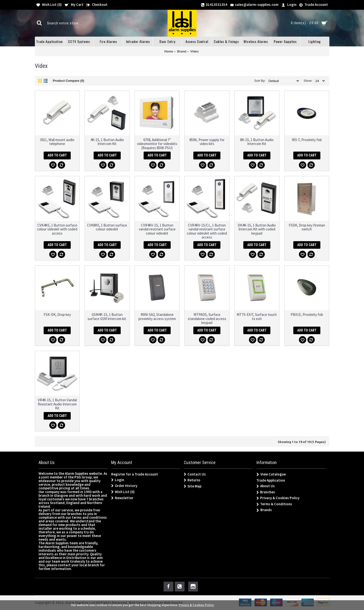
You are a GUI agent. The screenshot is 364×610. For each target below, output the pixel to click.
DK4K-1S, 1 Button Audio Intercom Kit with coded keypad (257, 229)
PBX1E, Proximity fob (307, 315)
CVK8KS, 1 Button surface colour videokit (107, 227)
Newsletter (122, 498)
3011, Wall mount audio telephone (57, 142)
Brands (264, 510)
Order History (124, 486)
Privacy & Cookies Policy (278, 498)
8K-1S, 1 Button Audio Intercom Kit (257, 142)
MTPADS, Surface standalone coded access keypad (207, 319)
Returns (192, 480)
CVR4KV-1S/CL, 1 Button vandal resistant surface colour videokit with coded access (207, 231)
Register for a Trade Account (135, 474)
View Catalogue (271, 474)
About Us (266, 486)
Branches (266, 492)
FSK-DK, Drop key (57, 315)
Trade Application (271, 480)
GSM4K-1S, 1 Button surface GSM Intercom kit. (107, 317)
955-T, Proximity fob (307, 140)
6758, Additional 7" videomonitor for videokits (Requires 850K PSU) (157, 144)
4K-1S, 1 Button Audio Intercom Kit (107, 142)
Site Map (193, 486)
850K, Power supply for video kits (207, 142)
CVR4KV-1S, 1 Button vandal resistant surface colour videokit (157, 229)
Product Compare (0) (69, 81)
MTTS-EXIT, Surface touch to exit (257, 317)
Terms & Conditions (274, 504)
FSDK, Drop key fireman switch (307, 227)
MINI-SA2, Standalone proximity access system (157, 317)
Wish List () (123, 492)
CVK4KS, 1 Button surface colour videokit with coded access (57, 229)
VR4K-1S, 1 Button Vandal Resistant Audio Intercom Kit (57, 404)
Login (118, 480)
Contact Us (195, 474)
